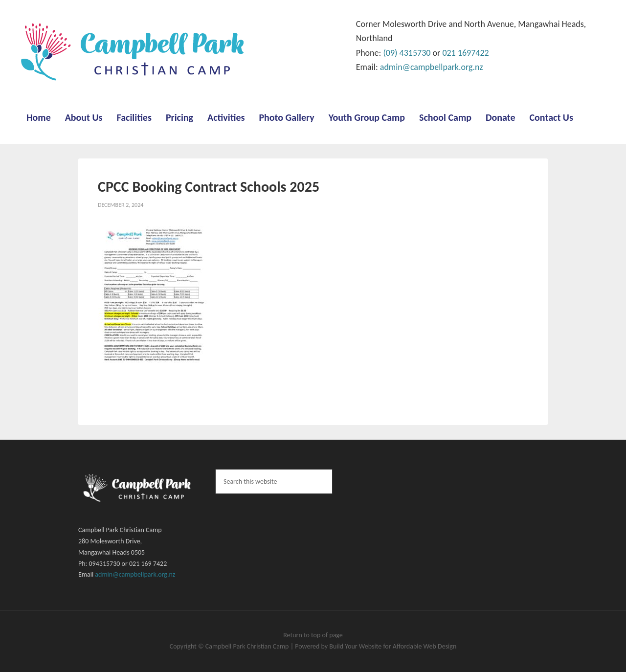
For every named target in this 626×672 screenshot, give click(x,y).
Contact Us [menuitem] (551, 117)
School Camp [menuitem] (445, 117)
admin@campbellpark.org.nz (432, 67)
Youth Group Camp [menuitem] (367, 117)
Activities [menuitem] (226, 117)
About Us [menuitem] (84, 117)
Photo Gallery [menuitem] (286, 117)
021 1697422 (465, 53)
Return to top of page (313, 635)
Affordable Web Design (425, 646)
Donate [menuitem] (501, 117)
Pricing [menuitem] (179, 117)
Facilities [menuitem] (134, 117)
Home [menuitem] (39, 117)
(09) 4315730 (407, 53)
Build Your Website (356, 646)
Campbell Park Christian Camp (248, 646)
